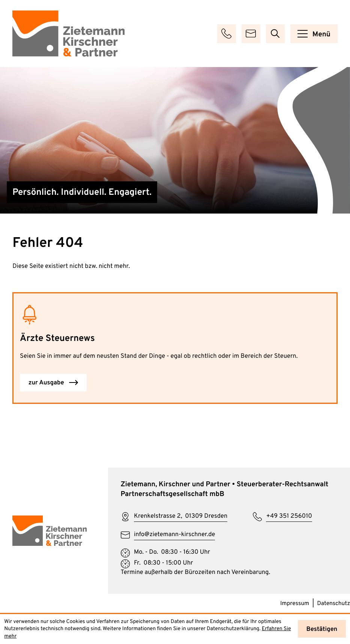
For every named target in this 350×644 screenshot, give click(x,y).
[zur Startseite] (68, 34)
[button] (227, 34)
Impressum (295, 604)
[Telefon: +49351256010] (282, 517)
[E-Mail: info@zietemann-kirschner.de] (251, 34)
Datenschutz (333, 604)
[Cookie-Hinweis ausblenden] (322, 629)
